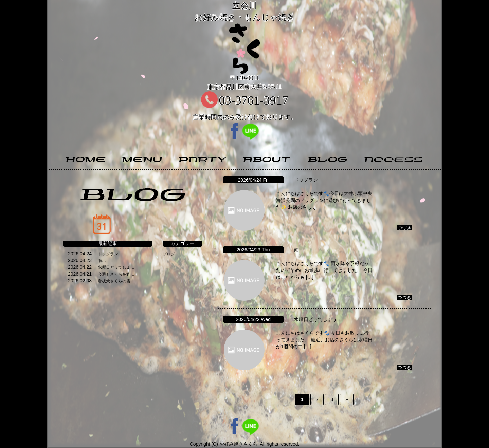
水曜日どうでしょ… (116, 267)
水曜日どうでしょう (315, 319)
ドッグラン (306, 180)
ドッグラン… (110, 254)
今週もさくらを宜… (116, 274)
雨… (102, 261)
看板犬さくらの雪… (116, 281)
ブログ (169, 254)
